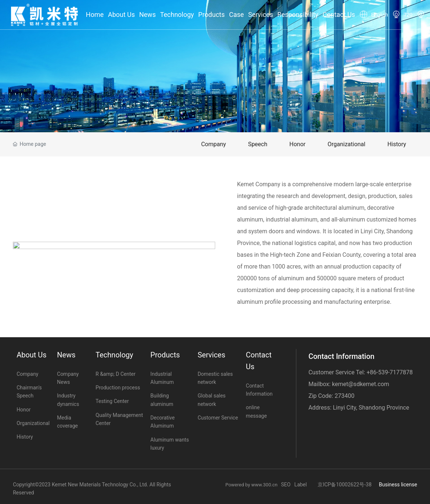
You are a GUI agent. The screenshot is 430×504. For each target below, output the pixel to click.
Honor (297, 144)
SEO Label (294, 485)
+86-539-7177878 (390, 372)
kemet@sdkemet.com (361, 384)
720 (408, 15)
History (397, 144)
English (380, 15)
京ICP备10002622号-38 (344, 485)
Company (214, 144)
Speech (258, 144)
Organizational (346, 144)
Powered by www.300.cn (253, 485)
